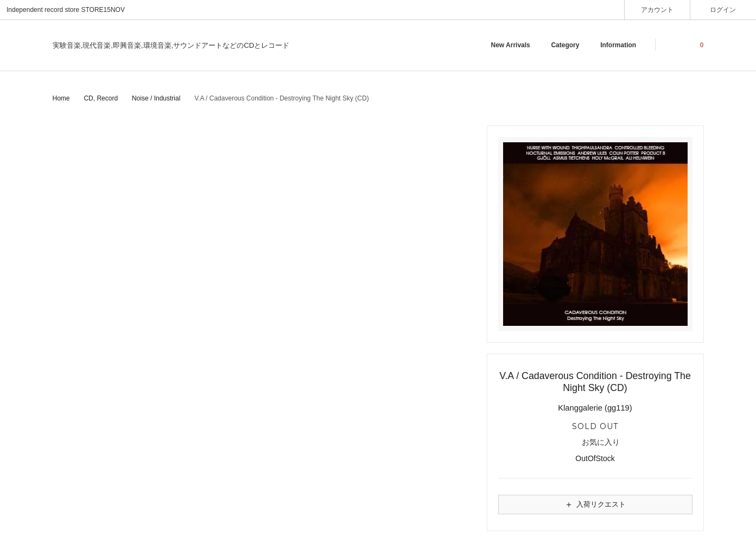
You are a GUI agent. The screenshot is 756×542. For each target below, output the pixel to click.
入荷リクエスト (595, 505)
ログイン (723, 10)
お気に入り (595, 443)
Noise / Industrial (156, 98)
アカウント (657, 10)
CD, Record (101, 98)
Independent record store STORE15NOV (66, 10)
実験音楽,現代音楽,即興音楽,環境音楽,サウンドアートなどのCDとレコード (171, 45)
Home (61, 98)
